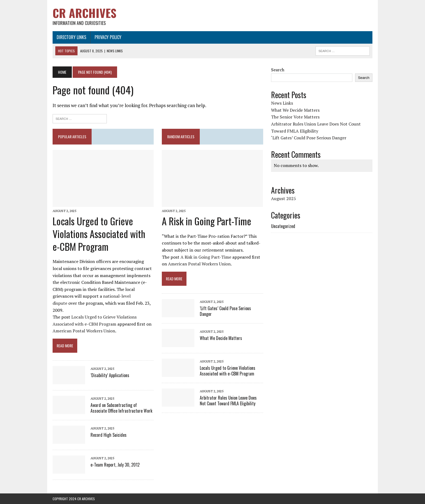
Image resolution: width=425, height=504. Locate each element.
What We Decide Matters (221, 338)
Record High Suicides (109, 435)
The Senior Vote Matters (295, 117)
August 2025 (284, 198)
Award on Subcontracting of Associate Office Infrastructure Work (121, 408)
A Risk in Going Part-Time (207, 221)
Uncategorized (283, 226)
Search (278, 70)
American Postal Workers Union (84, 331)
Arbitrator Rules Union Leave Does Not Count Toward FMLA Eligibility (228, 401)
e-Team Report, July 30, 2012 (115, 465)
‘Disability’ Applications (110, 375)
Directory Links (71, 37)
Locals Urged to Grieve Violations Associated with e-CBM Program (99, 234)
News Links (282, 103)
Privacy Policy (108, 37)
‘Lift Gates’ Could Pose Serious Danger (225, 311)
